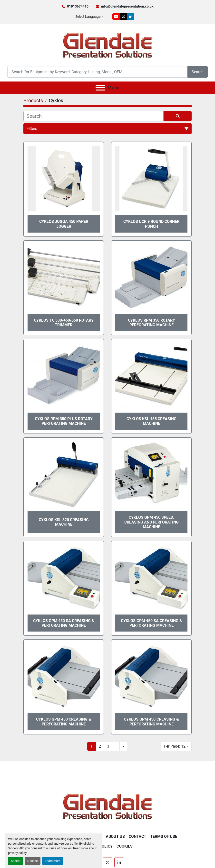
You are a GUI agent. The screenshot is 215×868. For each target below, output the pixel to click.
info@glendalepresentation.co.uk (127, 6)
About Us (115, 836)
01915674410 (78, 6)
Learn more (53, 861)
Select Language (88, 17)
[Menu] (100, 88)
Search (198, 72)
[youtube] (116, 17)
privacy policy (17, 853)
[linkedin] (131, 17)
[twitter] (123, 17)
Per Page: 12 (175, 746)
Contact (137, 836)
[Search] (97, 72)
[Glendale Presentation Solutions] (107, 806)
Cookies (125, 846)
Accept (16, 861)
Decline (33, 861)
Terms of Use (164, 836)
